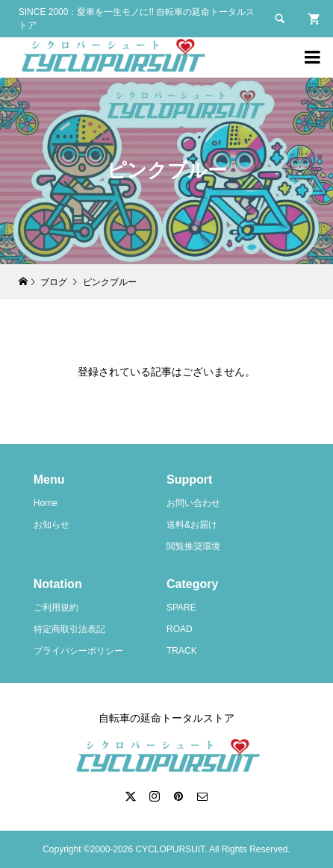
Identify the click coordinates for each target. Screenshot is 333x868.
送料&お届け (192, 525)
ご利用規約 (56, 608)
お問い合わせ (193, 503)
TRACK (182, 651)
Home (46, 503)
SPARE (181, 608)
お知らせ (52, 525)
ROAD (180, 629)
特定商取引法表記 (69, 629)
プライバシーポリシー (78, 651)
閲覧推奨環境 (193, 546)
